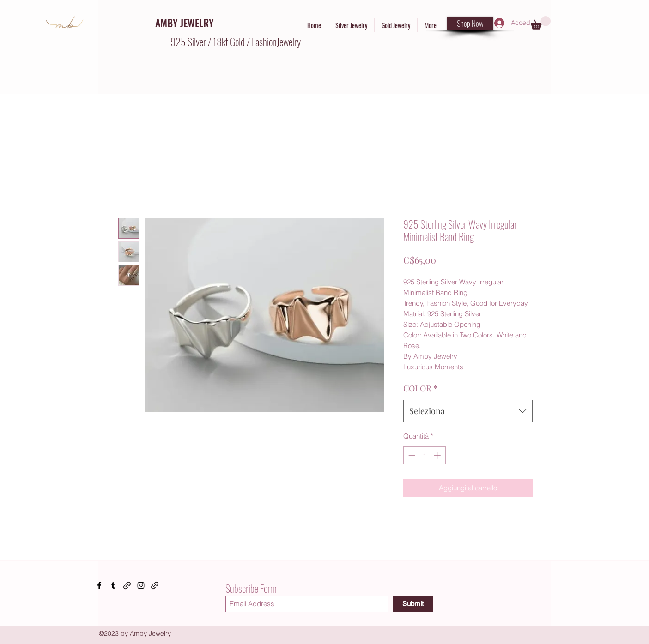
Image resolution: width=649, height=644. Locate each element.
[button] (541, 23)
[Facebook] (99, 585)
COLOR (420, 388)
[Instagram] (141, 585)
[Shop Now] (470, 24)
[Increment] (438, 455)
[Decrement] (411, 455)
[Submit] (413, 604)
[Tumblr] (113, 585)
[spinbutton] (424, 455)
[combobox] (468, 411)
